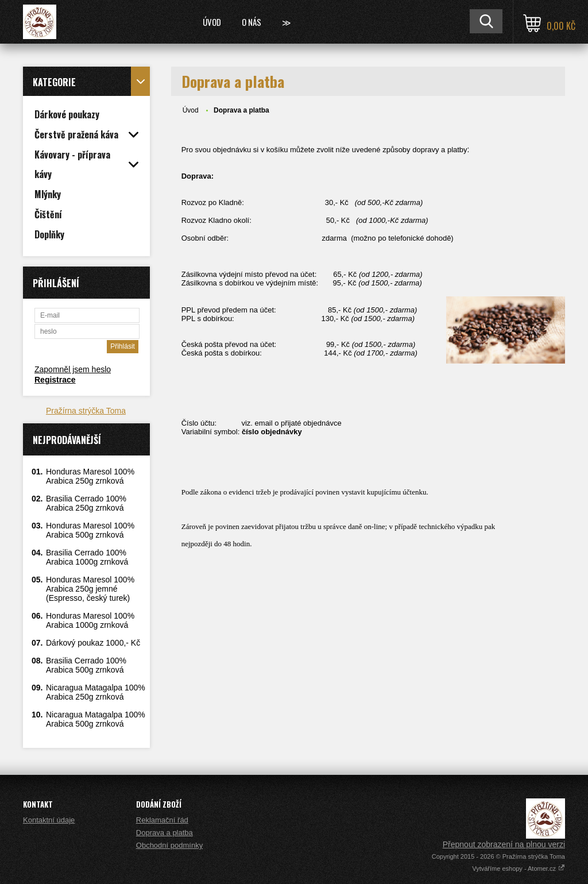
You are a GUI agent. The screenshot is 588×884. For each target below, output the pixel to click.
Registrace (55, 380)
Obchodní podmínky (169, 845)
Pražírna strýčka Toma (86, 411)
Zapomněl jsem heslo (73, 369)
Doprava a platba (165, 833)
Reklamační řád (162, 820)
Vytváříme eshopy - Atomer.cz (519, 868)
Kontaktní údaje (49, 820)
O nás (252, 22)
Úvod (212, 22)
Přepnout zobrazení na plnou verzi (504, 844)
